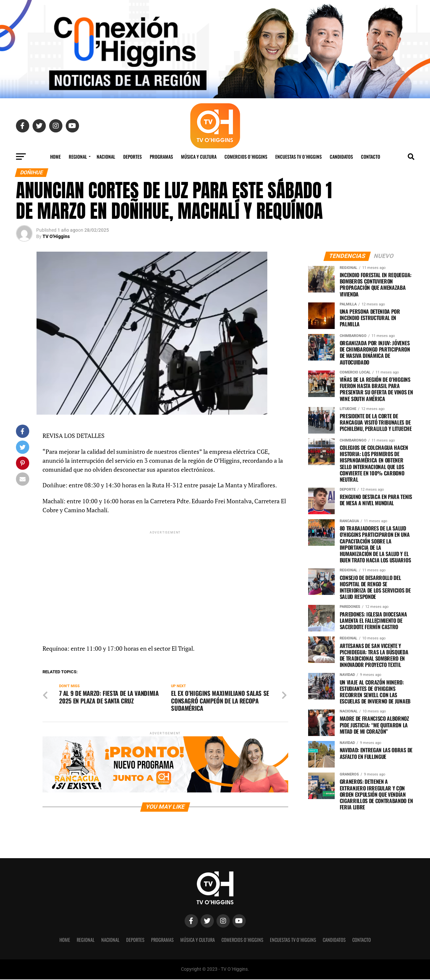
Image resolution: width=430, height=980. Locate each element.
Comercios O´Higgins (246, 157)
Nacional (106, 157)
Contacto (371, 157)
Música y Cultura (199, 157)
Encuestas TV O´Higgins (299, 157)
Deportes (132, 157)
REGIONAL (78, 157)
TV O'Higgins (56, 236)
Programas (161, 157)
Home (55, 157)
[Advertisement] (165, 582)
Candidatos (341, 157)
